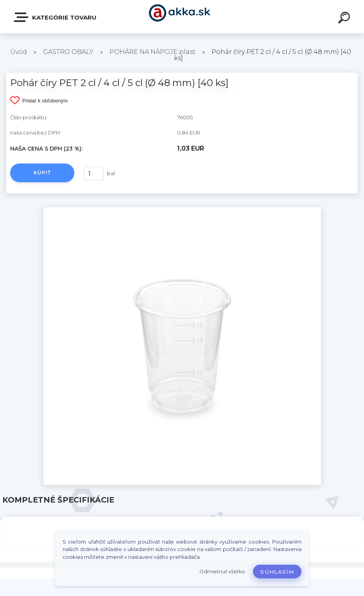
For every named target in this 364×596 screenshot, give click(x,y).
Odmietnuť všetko (222, 572)
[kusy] (94, 173)
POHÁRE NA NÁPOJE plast (152, 52)
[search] (345, 19)
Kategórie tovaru (56, 17)
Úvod (19, 52)
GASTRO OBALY (68, 52)
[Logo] (182, 17)
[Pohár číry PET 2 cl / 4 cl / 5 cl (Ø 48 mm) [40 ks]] (182, 210)
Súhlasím (277, 572)
